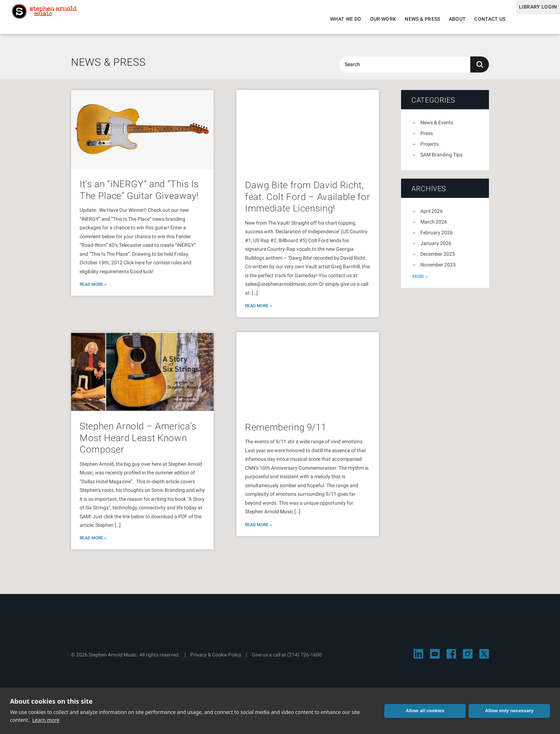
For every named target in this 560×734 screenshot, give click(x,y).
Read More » (93, 289)
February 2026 (437, 237)
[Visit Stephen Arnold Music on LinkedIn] (418, 658)
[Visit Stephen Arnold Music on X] (484, 658)
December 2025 (438, 258)
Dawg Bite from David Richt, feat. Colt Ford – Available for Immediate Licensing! (307, 201)
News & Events (437, 127)
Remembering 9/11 (286, 431)
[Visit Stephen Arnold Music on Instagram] (468, 658)
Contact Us (479, 19)
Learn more (46, 720)
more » (420, 281)
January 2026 (436, 248)
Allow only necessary (509, 711)
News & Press (411, 19)
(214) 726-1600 (304, 659)
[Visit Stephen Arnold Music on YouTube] (435, 658)
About (446, 19)
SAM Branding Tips (441, 159)
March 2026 (434, 226)
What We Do (335, 19)
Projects (429, 148)
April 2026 (432, 215)
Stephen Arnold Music (54, 19)
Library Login (532, 19)
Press (427, 138)
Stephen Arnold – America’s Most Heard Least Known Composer (138, 442)
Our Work (372, 19)
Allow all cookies (425, 711)
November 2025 (438, 269)
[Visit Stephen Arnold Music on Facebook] (451, 658)
